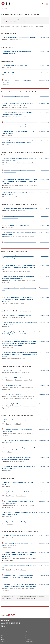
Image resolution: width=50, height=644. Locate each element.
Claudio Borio (9, 84)
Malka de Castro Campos (12, 185)
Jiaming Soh (9, 336)
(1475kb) (44, 96)
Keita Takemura (16, 220)
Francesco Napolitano (11, 244)
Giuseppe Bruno (6, 389)
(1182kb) (44, 448)
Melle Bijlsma (7, 187)
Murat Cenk (15, 399)
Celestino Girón (21, 211)
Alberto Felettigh (30, 237)
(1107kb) (44, 429)
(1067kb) (44, 543)
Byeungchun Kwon (10, 538)
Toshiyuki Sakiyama (21, 496)
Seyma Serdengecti (11, 433)
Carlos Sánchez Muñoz (23, 145)
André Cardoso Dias (11, 292)
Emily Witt (9, 424)
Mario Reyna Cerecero (24, 406)
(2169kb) (44, 404)
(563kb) (44, 297)
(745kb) (44, 216)
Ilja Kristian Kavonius (20, 317)
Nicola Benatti (22, 244)
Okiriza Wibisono (10, 570)
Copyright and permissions (30, 636)
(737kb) (44, 113)
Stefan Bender (10, 372)
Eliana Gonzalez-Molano (24, 588)
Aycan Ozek (26, 433)
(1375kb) (44, 73)
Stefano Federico (10, 237)
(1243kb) (44, 501)
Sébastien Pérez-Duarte (25, 579)
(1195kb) (44, 536)
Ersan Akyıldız (30, 399)
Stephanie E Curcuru (18, 98)
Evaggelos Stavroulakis (20, 558)
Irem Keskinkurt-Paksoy (19, 397)
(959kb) (44, 457)
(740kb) (44, 256)
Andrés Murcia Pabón (24, 271)
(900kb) (44, 179)
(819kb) (44, 209)
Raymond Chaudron (23, 185)
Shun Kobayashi (10, 496)
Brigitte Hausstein (11, 380)
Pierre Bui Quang (22, 117)
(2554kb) (44, 395)
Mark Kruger (20, 505)
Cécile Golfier (9, 135)
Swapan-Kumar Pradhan (22, 107)
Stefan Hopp (19, 126)
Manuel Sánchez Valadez (12, 406)
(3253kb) (44, 159)
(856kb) (44, 225)
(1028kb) (44, 131)
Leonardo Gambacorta (12, 271)
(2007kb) (44, 492)
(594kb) (44, 277)
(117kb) (44, 51)
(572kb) (44, 482)
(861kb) (44, 420)
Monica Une (9, 281)
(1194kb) (44, 584)
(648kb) (44, 315)
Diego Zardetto (20, 387)
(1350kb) (44, 332)
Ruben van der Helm (11, 461)
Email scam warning (29, 641)
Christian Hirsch (28, 380)
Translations (4, 641)
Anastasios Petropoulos (10, 560)
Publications (5, 9)
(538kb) (44, 378)
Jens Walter (22, 359)
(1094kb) (44, 80)
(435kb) (44, 467)
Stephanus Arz (27, 126)
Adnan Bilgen (9, 399)
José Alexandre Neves (11, 163)
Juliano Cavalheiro (17, 281)
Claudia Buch (9, 67)
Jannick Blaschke (17, 424)
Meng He (18, 197)
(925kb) (44, 193)
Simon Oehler (9, 516)
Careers (3, 640)
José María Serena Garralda (12, 174)
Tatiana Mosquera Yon (12, 359)
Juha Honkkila (10, 317)
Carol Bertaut (29, 98)
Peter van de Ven (10, 75)
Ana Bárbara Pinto (21, 163)
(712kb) (44, 385)
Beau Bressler (10, 98)
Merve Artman (9, 347)
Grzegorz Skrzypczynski (12, 579)
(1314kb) (44, 242)
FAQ (2, 636)
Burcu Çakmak (19, 433)
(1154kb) (44, 233)
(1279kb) (44, 341)
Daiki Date (9, 220)
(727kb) (44, 265)
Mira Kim (8, 327)
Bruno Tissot (18, 40)
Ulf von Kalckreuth (11, 126)
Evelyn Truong (10, 40)
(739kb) (44, 353)
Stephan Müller (9, 524)
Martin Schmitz (10, 303)
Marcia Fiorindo (25, 281)
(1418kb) (44, 552)
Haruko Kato (25, 220)
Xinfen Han (10, 507)
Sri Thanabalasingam (11, 505)
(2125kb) (44, 141)
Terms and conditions (29, 634)
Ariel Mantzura (9, 452)
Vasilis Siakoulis (10, 558)
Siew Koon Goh (9, 471)
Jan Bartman (21, 461)
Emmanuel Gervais (11, 117)
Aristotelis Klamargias (31, 558)
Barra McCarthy (10, 227)
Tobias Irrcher (9, 442)
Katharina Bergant (20, 303)
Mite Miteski (25, 260)
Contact (3, 638)
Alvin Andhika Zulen (22, 570)
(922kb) (44, 122)
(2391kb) (44, 288)
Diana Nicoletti (28, 387)
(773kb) (44, 323)
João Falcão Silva (10, 107)
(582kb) (44, 575)
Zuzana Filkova (10, 197)
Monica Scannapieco (11, 387)
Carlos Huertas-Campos (12, 588)
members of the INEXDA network (23, 372)
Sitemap (3, 634)
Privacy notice (28, 638)
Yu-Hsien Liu (26, 505)
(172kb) (44, 65)
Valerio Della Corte (19, 237)
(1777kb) (44, 441)
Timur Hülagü (10, 397)
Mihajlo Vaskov (10, 260)
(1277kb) (44, 103)
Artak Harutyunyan (11, 145)
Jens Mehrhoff (9, 486)
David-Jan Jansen (33, 185)
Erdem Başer (21, 399)
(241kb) (44, 38)
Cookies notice (28, 640)
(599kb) (44, 371)
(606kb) (44, 170)
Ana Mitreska (17, 260)
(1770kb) (44, 512)
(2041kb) (44, 566)
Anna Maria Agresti (11, 211)
